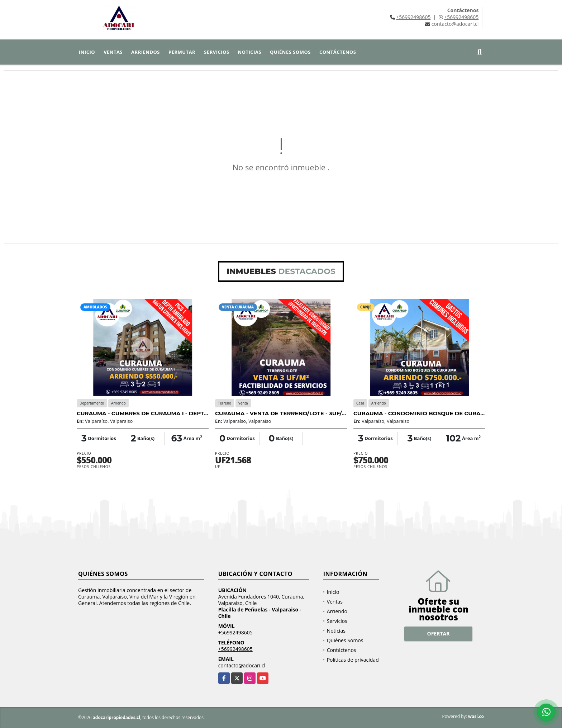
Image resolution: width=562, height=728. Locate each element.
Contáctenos (338, 52)
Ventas (113, 52)
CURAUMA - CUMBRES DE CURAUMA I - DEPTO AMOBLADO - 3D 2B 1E (175, 413)
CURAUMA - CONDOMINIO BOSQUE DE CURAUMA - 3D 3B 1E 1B (442, 413)
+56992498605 (413, 17)
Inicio (87, 52)
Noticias (250, 52)
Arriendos (146, 52)
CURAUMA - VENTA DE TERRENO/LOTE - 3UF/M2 (283, 413)
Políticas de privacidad (353, 660)
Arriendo (337, 611)
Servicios (216, 52)
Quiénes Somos (290, 52)
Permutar (182, 52)
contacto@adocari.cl (242, 665)
